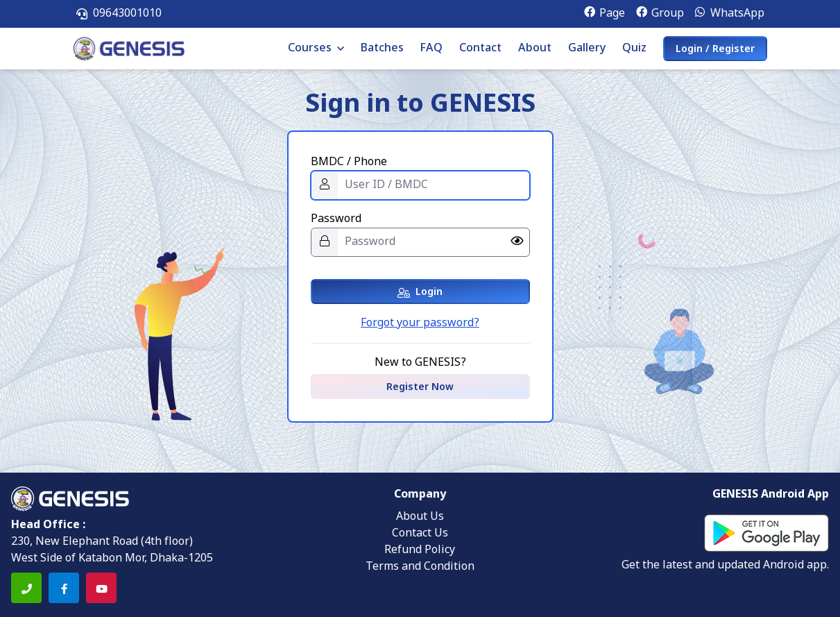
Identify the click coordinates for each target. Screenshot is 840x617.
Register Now (420, 388)
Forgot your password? (420, 323)
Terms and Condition (420, 567)
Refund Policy (420, 550)
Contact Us (420, 534)
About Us (420, 517)
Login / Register (715, 50)
